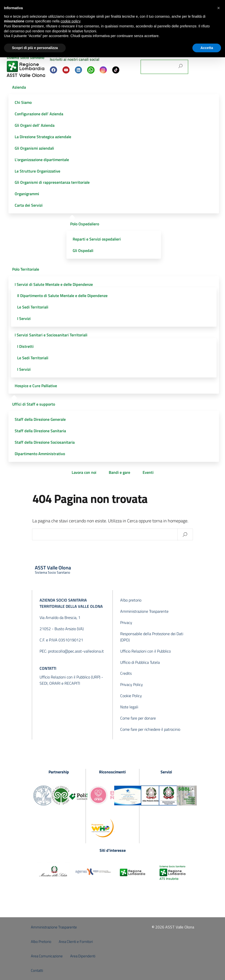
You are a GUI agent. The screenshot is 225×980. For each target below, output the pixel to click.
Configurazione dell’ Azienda (39, 114)
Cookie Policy (131, 696)
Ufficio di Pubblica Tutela (140, 662)
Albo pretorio (131, 600)
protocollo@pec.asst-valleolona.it (76, 651)
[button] (219, 8)
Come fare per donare (138, 718)
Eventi (148, 472)
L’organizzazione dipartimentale (42, 160)
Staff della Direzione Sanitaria (40, 431)
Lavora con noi (84, 472)
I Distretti (25, 346)
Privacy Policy (132, 684)
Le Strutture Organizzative (37, 171)
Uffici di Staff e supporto (34, 404)
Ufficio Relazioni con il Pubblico (145, 651)
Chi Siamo (23, 102)
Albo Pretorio (41, 942)
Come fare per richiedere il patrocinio (150, 729)
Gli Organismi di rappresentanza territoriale (52, 182)
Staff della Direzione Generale (40, 419)
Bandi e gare (119, 472)
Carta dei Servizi (29, 205)
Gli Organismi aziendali (34, 148)
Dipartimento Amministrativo (40, 454)
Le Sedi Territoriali (33, 307)
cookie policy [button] (70, 21)
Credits (126, 673)
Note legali (129, 707)
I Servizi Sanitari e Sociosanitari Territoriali (51, 335)
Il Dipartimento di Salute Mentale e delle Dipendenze (62, 296)
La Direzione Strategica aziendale (43, 137)
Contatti (37, 970)
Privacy (126, 622)
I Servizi (24, 318)
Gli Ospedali (83, 250)
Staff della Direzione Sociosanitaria (45, 442)
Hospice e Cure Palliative (36, 386)
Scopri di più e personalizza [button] (35, 48)
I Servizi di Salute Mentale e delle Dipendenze (54, 284)
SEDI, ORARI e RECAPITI (60, 683)
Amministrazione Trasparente (144, 611)
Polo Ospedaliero (85, 224)
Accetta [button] (207, 48)
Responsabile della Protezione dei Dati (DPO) (152, 637)
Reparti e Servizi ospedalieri (97, 239)
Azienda (19, 87)
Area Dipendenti (83, 956)
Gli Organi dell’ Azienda (35, 125)
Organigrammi (27, 194)
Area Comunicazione (47, 956)
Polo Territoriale (26, 269)
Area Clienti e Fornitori (76, 942)
